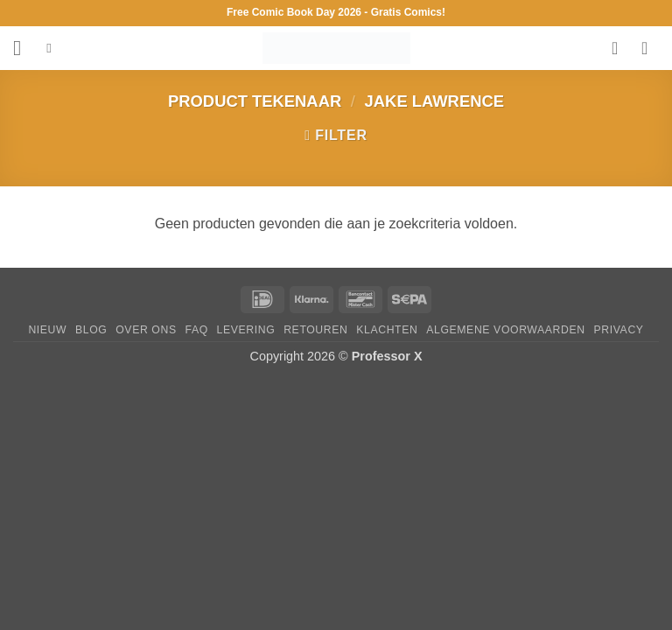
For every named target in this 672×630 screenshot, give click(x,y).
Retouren (315, 330)
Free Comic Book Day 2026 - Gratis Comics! (336, 12)
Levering (246, 330)
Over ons (146, 330)
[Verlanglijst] (620, 48)
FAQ (197, 330)
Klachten (387, 330)
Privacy (619, 330)
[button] (24, 48)
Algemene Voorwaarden (506, 330)
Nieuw (47, 330)
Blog (91, 330)
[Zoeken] (53, 48)
